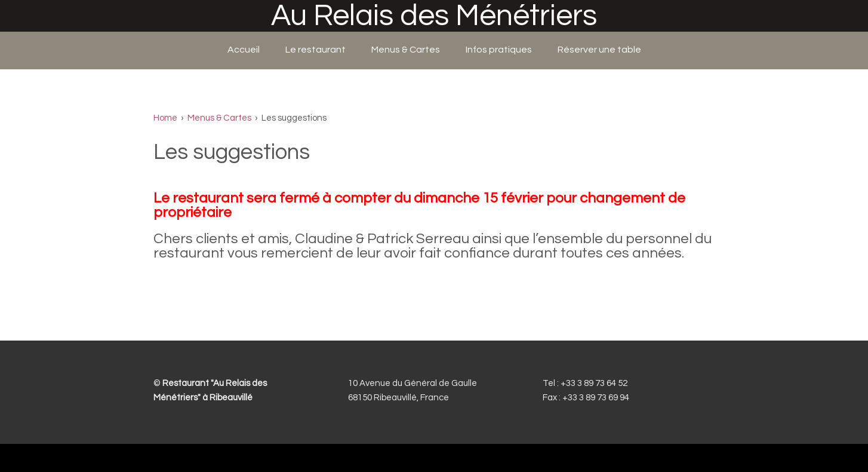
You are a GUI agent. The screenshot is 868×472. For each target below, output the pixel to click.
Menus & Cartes (406, 50)
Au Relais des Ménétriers (434, 16)
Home (165, 118)
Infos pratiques (499, 50)
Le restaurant (316, 50)
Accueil (244, 50)
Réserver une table (599, 50)
